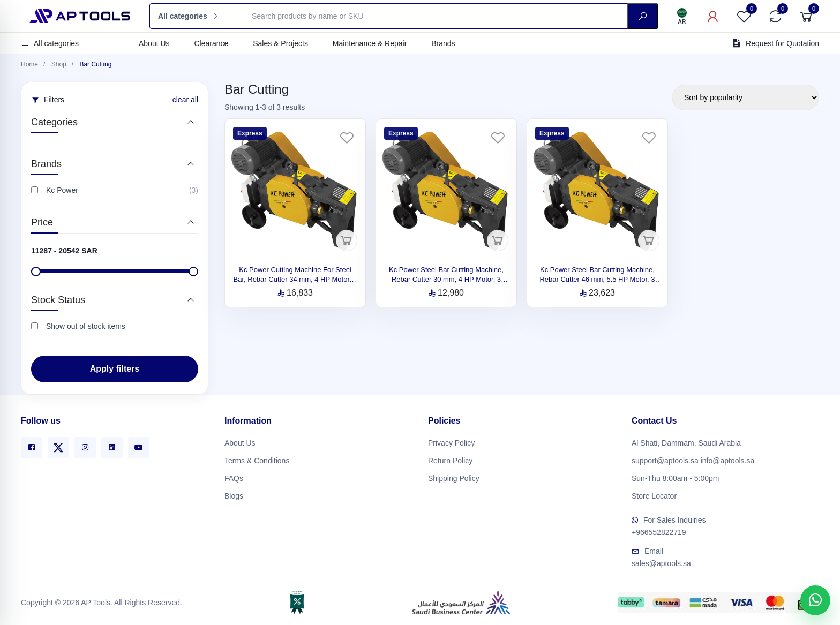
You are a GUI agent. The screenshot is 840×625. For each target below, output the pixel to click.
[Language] (682, 16)
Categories (54, 122)
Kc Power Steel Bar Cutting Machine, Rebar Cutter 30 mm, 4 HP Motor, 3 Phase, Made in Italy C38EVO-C (446, 279)
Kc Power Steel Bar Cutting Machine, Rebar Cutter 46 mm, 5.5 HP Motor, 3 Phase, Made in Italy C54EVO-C (597, 279)
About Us (154, 43)
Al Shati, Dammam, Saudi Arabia (686, 440)
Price (42, 222)
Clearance (211, 43)
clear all (185, 100)
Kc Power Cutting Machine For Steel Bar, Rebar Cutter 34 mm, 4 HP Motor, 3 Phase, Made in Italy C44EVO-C (295, 279)
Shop (59, 64)
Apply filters (115, 369)
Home (29, 64)
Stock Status (58, 300)
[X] (58, 445)
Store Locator (654, 493)
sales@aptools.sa (661, 561)
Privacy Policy (451, 440)
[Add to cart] (347, 240)
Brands (443, 43)
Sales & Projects (280, 43)
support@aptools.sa (665, 458)
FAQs (234, 476)
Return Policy (450, 458)
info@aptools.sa (728, 458)
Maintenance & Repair (370, 43)
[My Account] (713, 16)
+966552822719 (659, 530)
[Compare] (775, 16)
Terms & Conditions (257, 458)
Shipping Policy (454, 476)
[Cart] (806, 16)
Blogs (234, 493)
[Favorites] (744, 16)
